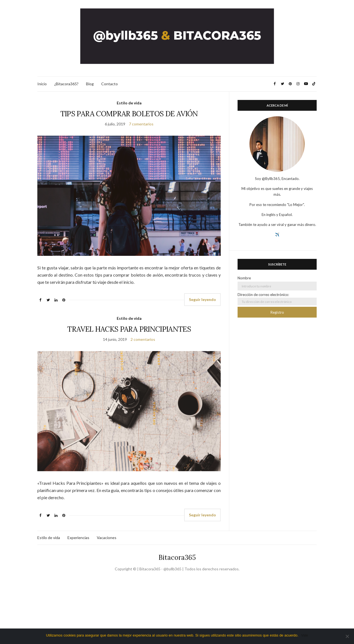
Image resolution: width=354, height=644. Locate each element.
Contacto (110, 84)
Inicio (42, 84)
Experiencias (78, 538)
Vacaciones (107, 538)
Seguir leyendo (202, 299)
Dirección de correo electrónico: (277, 299)
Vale (305, 635)
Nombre (244, 278)
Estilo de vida (129, 103)
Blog (90, 84)
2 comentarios (143, 339)
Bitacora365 (177, 557)
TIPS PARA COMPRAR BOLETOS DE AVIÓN (129, 114)
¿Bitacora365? (66, 84)
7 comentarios (141, 124)
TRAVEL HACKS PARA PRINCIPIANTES (129, 329)
